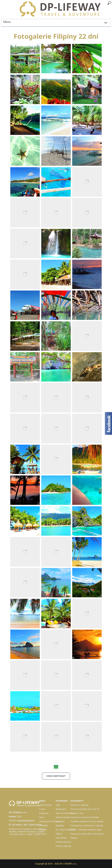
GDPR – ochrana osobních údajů (86, 830)
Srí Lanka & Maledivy (66, 830)
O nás (42, 809)
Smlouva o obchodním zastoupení (87, 834)
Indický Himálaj (63, 817)
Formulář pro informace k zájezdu (87, 826)
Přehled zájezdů (63, 846)
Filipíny (59, 834)
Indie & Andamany (64, 813)
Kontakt (43, 830)
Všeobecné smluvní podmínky (85, 817)
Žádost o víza (77, 813)
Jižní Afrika (61, 838)
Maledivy (60, 826)
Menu (7, 22)
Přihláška (44, 826)
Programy (44, 813)
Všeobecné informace (50, 821)
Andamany (61, 809)
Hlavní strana (45, 805)
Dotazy (43, 834)
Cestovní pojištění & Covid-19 (85, 809)
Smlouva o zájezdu (80, 805)
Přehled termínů (63, 842)
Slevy (42, 817)
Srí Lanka (60, 821)
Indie (58, 805)
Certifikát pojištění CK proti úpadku (87, 821)
